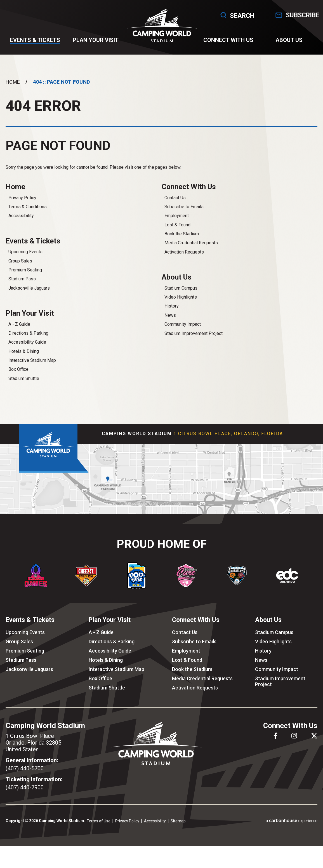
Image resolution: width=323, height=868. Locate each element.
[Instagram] (294, 744)
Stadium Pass (22, 286)
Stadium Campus (181, 295)
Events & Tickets (36, 43)
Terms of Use (99, 829)
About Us (287, 43)
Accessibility (21, 222)
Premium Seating (25, 277)
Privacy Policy (22, 204)
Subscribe (300, 15)
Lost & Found (177, 231)
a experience (292, 829)
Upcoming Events (25, 259)
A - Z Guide (19, 332)
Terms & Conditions (28, 213)
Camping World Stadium (161, 28)
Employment (177, 222)
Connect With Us (227, 43)
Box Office (18, 378)
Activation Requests (184, 258)
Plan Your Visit (96, 43)
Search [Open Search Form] (229, 15)
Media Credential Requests (191, 249)
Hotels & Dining (24, 359)
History (172, 314)
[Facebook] (275, 744)
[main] (161, 244)
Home (13, 87)
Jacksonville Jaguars (29, 295)
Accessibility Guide (27, 350)
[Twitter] (314, 744)
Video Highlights (181, 304)
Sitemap (178, 829)
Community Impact (183, 331)
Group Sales (20, 268)
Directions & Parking (28, 341)
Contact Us (175, 204)
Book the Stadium (182, 240)
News (170, 322)
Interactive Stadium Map (32, 368)
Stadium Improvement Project (194, 341)
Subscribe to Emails (184, 213)
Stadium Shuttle (24, 387)
